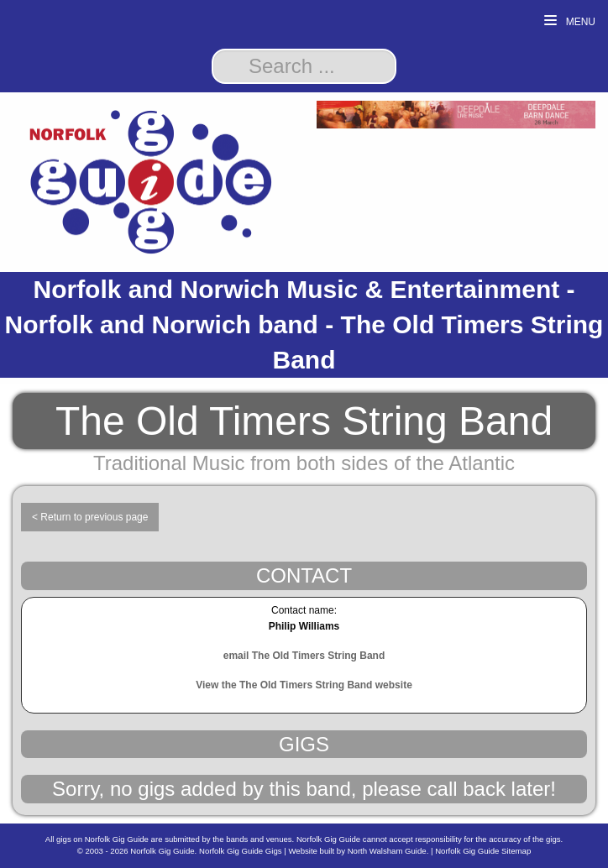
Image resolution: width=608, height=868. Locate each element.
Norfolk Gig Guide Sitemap (483, 851)
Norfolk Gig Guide (162, 851)
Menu (570, 21)
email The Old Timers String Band (304, 656)
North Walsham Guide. (388, 851)
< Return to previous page (90, 517)
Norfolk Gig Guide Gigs (241, 851)
